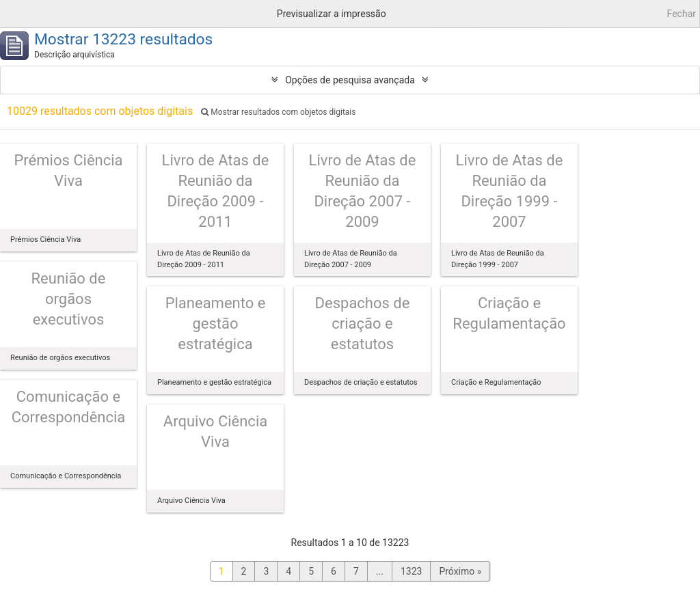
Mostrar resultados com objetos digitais (278, 112)
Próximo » (460, 571)
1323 (411, 571)
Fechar (682, 14)
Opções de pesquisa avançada (350, 80)
